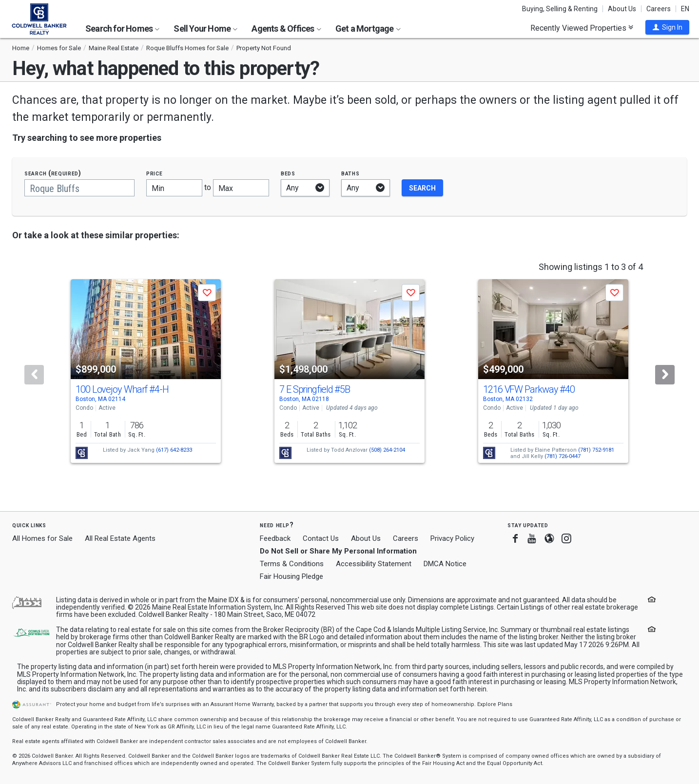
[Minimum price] (174, 188)
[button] (667, 27)
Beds (288, 173)
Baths (350, 173)
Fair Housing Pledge (291, 576)
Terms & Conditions (292, 564)
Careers (659, 9)
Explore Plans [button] (495, 704)
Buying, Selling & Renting (560, 9)
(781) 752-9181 (596, 450)
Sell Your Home (205, 29)
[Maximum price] (241, 188)
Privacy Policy (452, 538)
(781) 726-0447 (563, 456)
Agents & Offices (286, 29)
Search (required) (53, 173)
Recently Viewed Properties (582, 28)
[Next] (665, 375)
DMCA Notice (445, 564)
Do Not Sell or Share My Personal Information (338, 551)
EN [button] (685, 9)
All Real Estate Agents (120, 538)
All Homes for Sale (42, 538)
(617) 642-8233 (174, 450)
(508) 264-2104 (387, 450)
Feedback (275, 539)
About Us (622, 9)
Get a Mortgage (368, 29)
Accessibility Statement (374, 564)
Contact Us (321, 538)
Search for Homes (122, 29)
